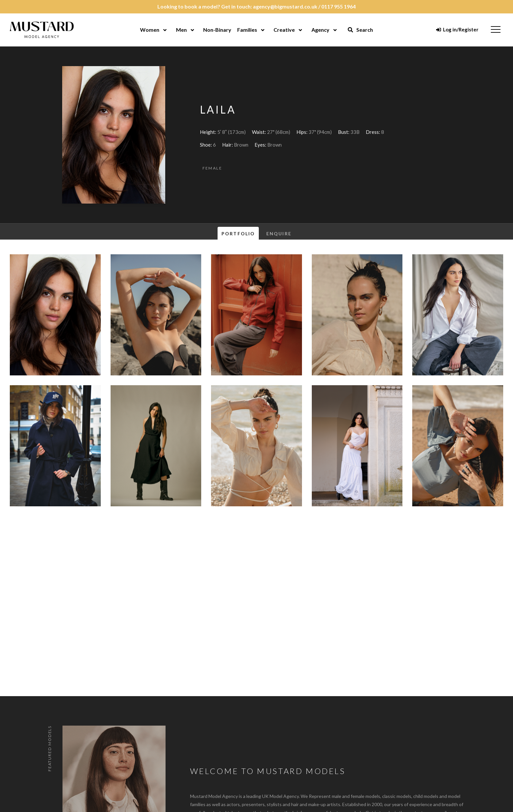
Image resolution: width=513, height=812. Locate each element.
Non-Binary (217, 30)
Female (212, 168)
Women (150, 30)
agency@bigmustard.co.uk (285, 6)
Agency (320, 30)
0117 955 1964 (338, 6)
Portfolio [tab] (238, 234)
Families (247, 30)
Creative (284, 30)
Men (181, 30)
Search (360, 30)
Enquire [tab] (279, 234)
